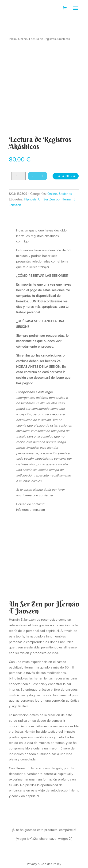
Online (22, 39)
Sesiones (65, 194)
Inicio (12, 39)
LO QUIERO (66, 176)
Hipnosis (30, 199)
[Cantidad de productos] (19, 176)
